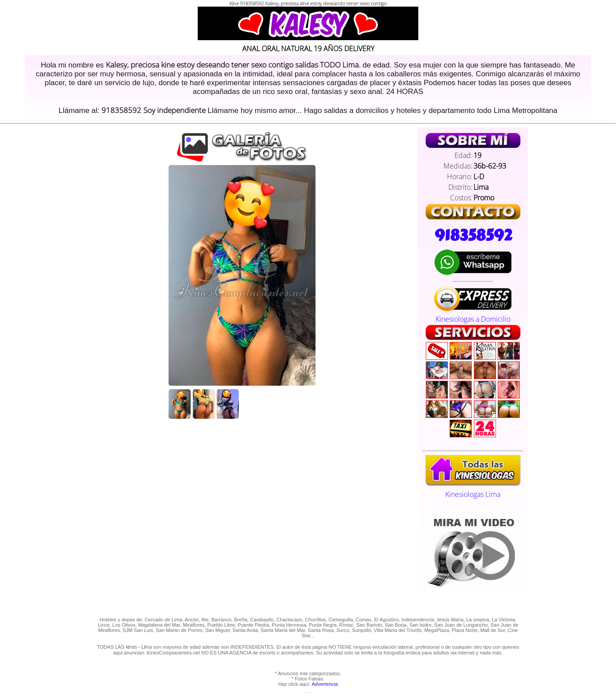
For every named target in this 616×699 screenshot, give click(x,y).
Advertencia (325, 684)
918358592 (473, 235)
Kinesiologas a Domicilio (473, 314)
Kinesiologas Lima (473, 489)
